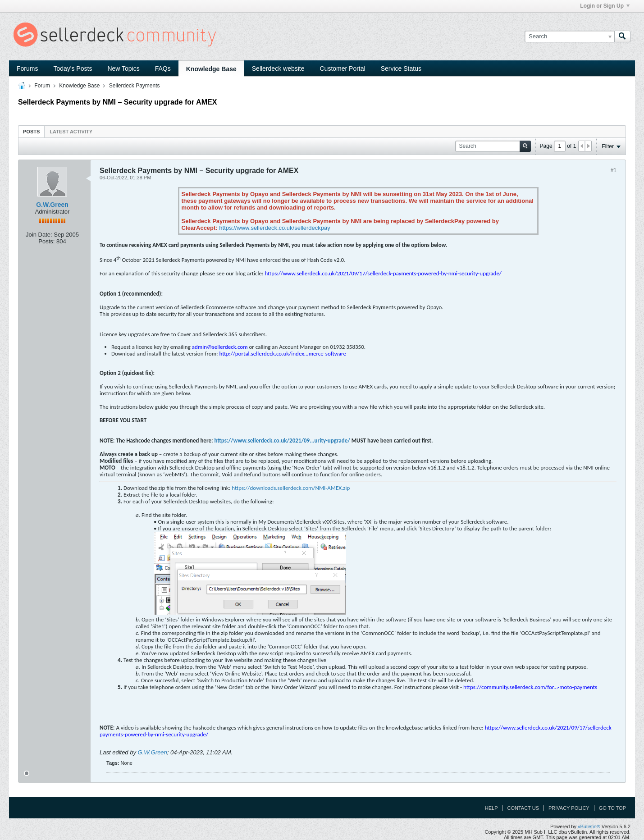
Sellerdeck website (278, 68)
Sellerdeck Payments (135, 86)
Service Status (401, 68)
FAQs (163, 68)
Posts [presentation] (31, 132)
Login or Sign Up (605, 6)
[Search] (569, 37)
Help (491, 808)
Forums (27, 68)
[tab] (31, 131)
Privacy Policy (569, 808)
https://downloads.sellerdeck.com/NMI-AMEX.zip (291, 488)
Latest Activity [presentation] (71, 132)
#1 (614, 170)
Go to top (612, 808)
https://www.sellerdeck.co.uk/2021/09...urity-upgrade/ (282, 441)
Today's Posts (73, 68)
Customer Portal (343, 68)
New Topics (123, 68)
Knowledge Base (211, 69)
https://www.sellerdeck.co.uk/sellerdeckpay (274, 228)
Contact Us (523, 808)
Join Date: (39, 235)
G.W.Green (52, 205)
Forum (42, 86)
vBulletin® (589, 826)
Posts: (46, 241)
